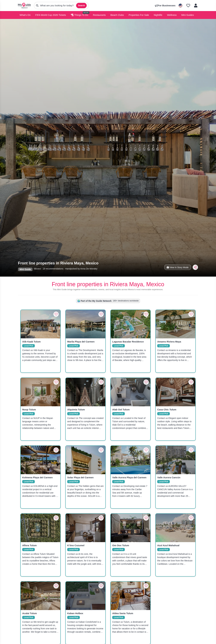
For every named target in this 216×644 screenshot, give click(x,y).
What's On (25, 15)
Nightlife (158, 15)
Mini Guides (188, 15)
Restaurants (99, 15)
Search (81, 5)
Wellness (172, 15)
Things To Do (79, 15)
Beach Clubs (117, 15)
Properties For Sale (139, 15)
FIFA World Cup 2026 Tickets (51, 15)
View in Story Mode (178, 267)
